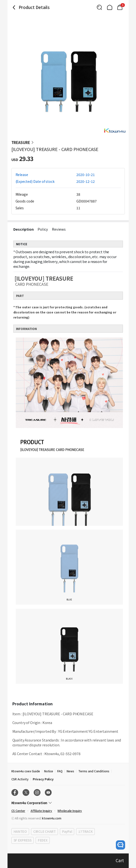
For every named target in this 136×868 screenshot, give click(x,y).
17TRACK (85, 831)
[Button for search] (99, 7)
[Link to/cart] (120, 7)
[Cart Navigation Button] (120, 7)
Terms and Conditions (94, 771)
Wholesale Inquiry (70, 811)
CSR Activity (20, 779)
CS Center (18, 811)
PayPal (67, 831)
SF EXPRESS (23, 840)
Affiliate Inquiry (41, 811)
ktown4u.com (52, 818)
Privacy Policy (43, 779)
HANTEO (20, 831)
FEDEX (43, 840)
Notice (49, 771)
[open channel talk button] (120, 845)
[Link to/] (110, 7)
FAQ (60, 771)
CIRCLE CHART (44, 831)
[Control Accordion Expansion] (68, 803)
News (70, 771)
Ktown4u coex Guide (26, 771)
